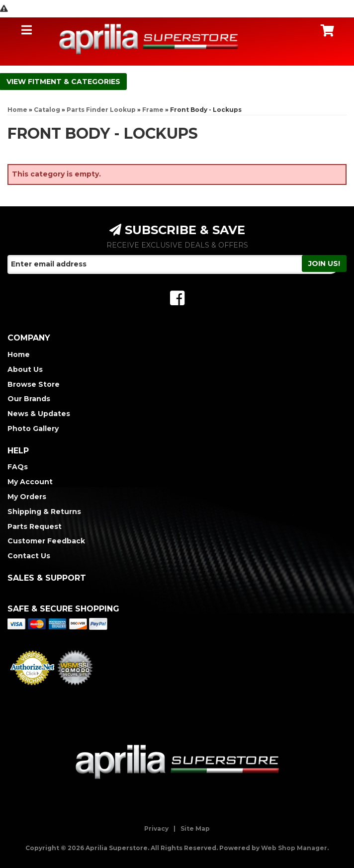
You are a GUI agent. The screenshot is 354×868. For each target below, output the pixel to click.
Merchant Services (33, 688)
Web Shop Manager (294, 848)
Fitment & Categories (74, 82)
